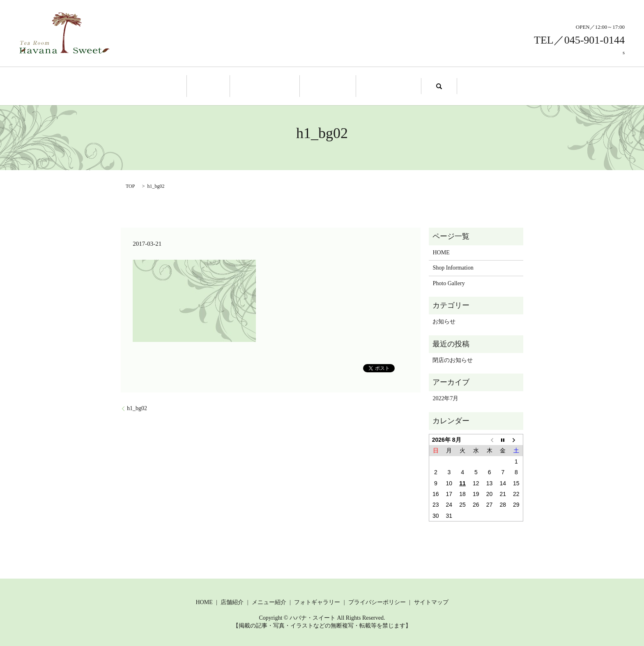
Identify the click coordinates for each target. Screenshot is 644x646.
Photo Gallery (380, 85)
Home (217, 85)
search (428, 85)
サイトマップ (431, 601)
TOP (130, 185)
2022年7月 (445, 398)
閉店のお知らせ (453, 359)
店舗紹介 (232, 601)
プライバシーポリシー (377, 601)
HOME (441, 251)
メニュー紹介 (269, 601)
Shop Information (268, 85)
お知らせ (444, 321)
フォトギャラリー (317, 601)
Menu (325, 85)
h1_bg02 (137, 407)
